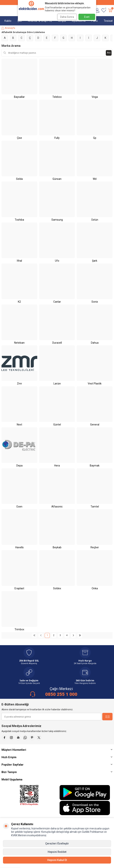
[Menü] (3, 11)
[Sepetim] (110, 11)
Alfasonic (57, 507)
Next (19, 425)
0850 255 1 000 (61, 694)
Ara (109, 53)
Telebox (57, 97)
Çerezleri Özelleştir (57, 844)
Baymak (95, 466)
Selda (19, 179)
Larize (57, 384)
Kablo (8, 21)
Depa (19, 466)
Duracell (57, 343)
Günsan (57, 179)
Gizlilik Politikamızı (93, 832)
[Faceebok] (4, 738)
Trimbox (19, 629)
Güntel (57, 425)
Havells (19, 547)
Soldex (57, 588)
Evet (87, 17)
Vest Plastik (95, 384)
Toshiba (19, 220)
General (95, 425)
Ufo (57, 261)
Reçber (95, 547)
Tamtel (95, 507)
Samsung (57, 220)
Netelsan (19, 343)
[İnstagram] (11, 738)
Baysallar (19, 97)
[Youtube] (18, 738)
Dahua (95, 343)
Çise (19, 138)
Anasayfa (8, 28)
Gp (95, 138)
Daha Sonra (67, 17)
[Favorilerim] (104, 11)
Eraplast (19, 588)
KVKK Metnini (19, 835)
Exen (19, 507)
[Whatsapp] (25, 738)
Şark (95, 261)
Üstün (95, 220)
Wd (95, 179)
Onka (95, 588)
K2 (19, 302)
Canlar (57, 302)
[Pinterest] (32, 738)
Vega (95, 97)
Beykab (57, 547)
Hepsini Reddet (57, 852)
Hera (57, 466)
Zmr (19, 384)
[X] (39, 738)
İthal (19, 261)
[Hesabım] (97, 11)
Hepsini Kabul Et (57, 860)
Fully (57, 138)
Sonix (95, 302)
